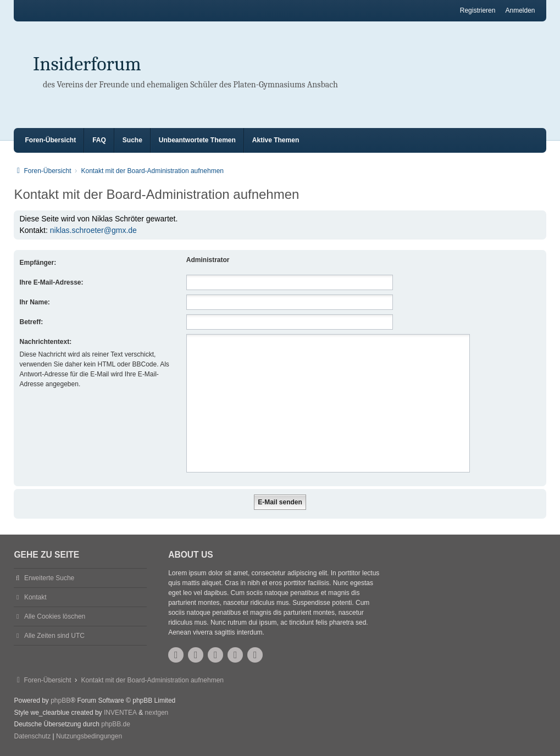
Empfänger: (38, 263)
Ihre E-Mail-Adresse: (51, 282)
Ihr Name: (34, 302)
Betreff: (31, 322)
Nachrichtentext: (45, 342)
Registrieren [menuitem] (478, 10)
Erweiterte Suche (49, 578)
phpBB (60, 701)
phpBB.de (116, 724)
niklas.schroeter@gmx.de (93, 230)
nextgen (157, 713)
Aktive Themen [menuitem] (276, 140)
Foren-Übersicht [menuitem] (50, 140)
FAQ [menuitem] (99, 140)
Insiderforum (87, 64)
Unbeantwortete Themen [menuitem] (197, 140)
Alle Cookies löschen (55, 616)
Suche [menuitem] (132, 140)
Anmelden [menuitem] (520, 10)
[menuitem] (32, 737)
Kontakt (35, 597)
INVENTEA (120, 713)
